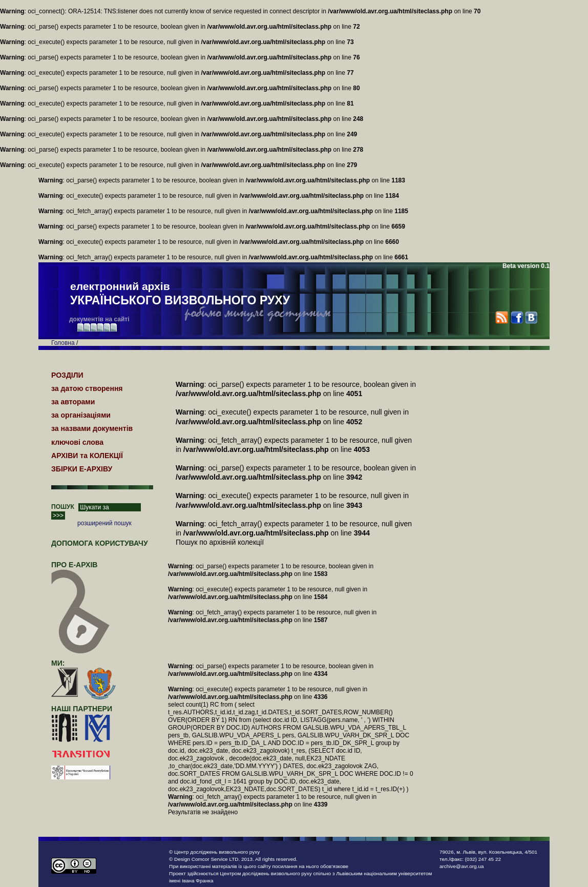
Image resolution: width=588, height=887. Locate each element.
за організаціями (81, 415)
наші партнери (82, 709)
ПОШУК (63, 507)
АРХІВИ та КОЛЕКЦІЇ (87, 456)
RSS (502, 317)
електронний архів (180, 294)
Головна (63, 343)
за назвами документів (92, 428)
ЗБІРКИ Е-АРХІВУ (82, 469)
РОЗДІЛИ (67, 375)
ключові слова (77, 442)
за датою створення (87, 388)
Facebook (517, 317)
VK (531, 317)
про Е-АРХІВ (81, 569)
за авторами (73, 402)
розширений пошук (104, 523)
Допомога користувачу (100, 543)
